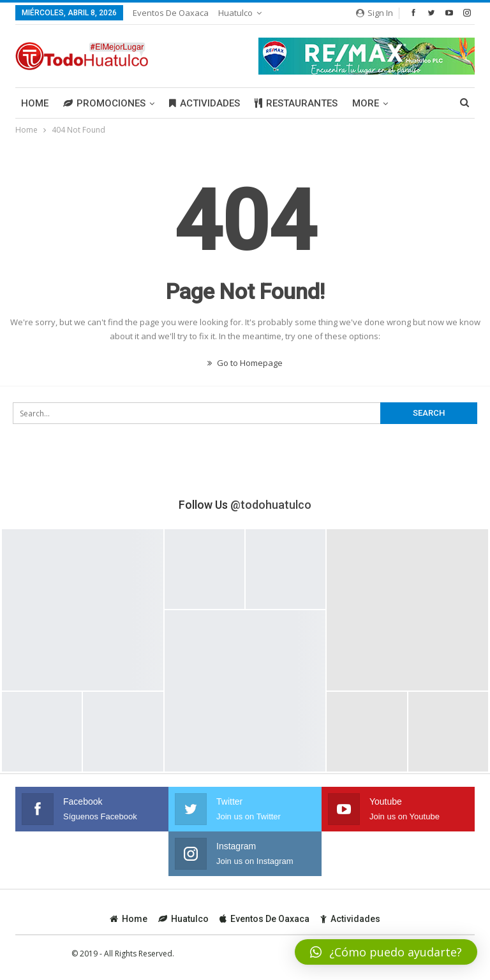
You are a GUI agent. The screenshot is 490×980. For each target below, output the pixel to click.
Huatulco (235, 13)
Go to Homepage (245, 363)
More (366, 103)
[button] (386, 952)
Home (35, 103)
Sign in (375, 13)
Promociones (104, 103)
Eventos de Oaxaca (171, 13)
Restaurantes (296, 103)
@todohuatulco (271, 505)
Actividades (204, 103)
